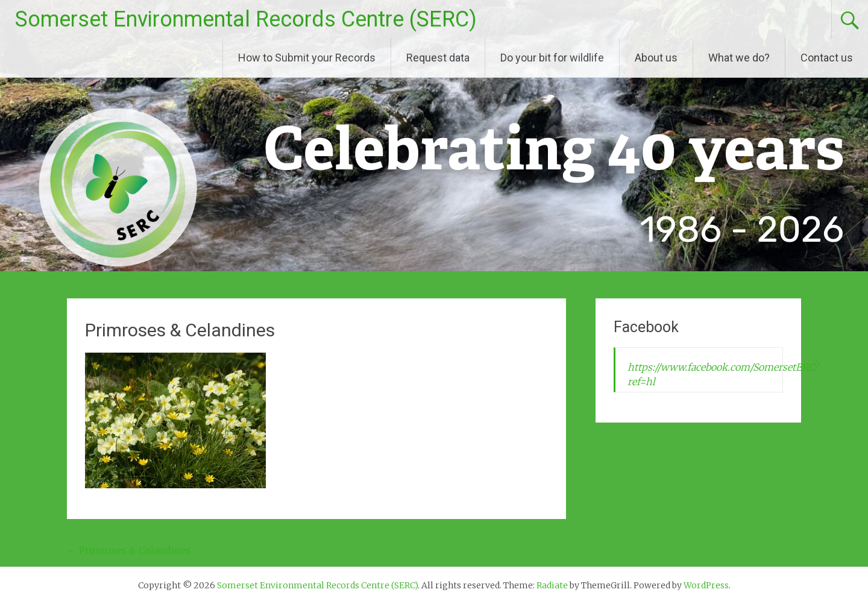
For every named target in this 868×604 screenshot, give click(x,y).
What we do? (739, 58)
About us (656, 58)
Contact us (827, 58)
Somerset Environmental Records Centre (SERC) (246, 19)
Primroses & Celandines (129, 550)
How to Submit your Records (307, 58)
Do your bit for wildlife (552, 58)
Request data (438, 58)
